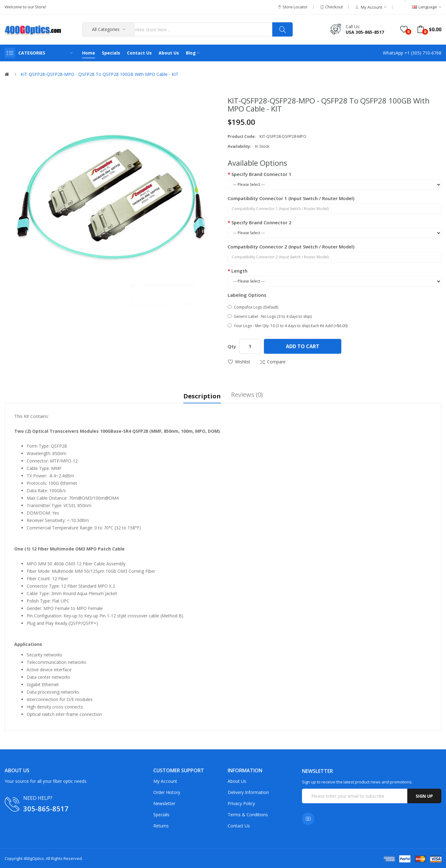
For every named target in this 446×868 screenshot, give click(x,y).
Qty (232, 346)
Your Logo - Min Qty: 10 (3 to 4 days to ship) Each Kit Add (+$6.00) (288, 326)
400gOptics (34, 858)
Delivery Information (248, 792)
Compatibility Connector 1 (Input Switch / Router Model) (291, 198)
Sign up (424, 795)
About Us (237, 780)
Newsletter (164, 803)
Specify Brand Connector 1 (261, 174)
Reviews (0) (247, 395)
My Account (165, 780)
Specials (161, 814)
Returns (161, 825)
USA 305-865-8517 (365, 32)
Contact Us (239, 825)
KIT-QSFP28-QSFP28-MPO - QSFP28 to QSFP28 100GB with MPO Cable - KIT (99, 74)
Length (239, 271)
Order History (167, 792)
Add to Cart (303, 346)
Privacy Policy (241, 803)
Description (202, 395)
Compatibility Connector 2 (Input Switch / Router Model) (291, 247)
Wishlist (243, 362)
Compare (276, 362)
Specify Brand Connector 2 (261, 222)
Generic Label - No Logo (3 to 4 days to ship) (270, 316)
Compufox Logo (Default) (253, 307)
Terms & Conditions (248, 814)
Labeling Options (247, 295)
